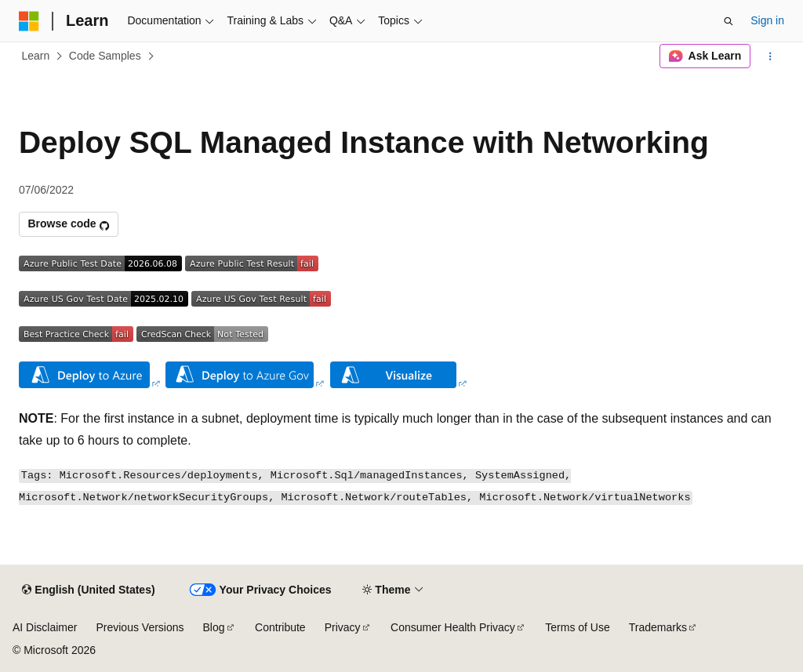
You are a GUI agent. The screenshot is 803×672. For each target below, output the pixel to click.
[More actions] (770, 56)
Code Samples (105, 56)
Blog (214, 627)
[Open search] (729, 21)
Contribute (280, 627)
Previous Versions (140, 627)
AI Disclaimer (45, 627)
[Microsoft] (29, 21)
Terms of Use (577, 627)
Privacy (343, 627)
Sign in (767, 20)
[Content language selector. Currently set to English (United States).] (88, 590)
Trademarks (658, 627)
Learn (36, 56)
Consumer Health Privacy (453, 627)
